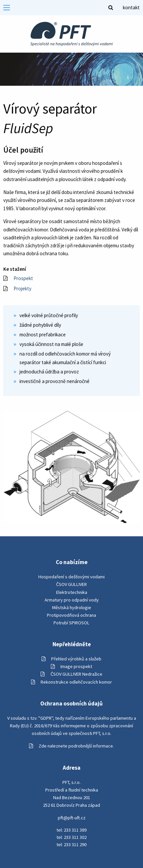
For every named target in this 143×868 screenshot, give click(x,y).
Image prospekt (71, 666)
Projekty (17, 289)
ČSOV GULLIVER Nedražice (71, 674)
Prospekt (18, 278)
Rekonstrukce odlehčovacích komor (71, 682)
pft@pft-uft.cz (72, 818)
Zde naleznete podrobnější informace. (71, 746)
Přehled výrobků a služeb (71, 659)
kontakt (131, 7)
